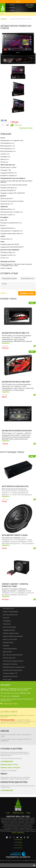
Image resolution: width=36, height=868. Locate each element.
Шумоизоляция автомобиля (13, 636)
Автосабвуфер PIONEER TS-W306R (15, 535)
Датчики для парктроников (13, 655)
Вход (28, 813)
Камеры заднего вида (11, 633)
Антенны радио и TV (10, 673)
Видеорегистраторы (10, 664)
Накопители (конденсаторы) (13, 661)
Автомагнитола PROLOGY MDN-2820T (16, 382)
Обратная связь (18, 813)
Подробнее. (6, 343)
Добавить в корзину (35, 346)
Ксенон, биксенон (9, 658)
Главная (3, 19)
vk (7, 837)
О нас (8, 813)
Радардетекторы (9, 630)
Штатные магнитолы (10, 615)
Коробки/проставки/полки (12, 670)
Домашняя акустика (10, 676)
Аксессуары (7, 679)
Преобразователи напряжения (14, 667)
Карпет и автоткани (10, 639)
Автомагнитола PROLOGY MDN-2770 (16, 333)
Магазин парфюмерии (18, 833)
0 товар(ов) (31, 7)
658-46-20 (18, 842)
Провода (6, 645)
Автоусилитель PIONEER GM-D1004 (15, 486)
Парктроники (7, 652)
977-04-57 (18, 848)
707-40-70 (18, 845)
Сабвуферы (7, 621)
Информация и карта (10, 704)
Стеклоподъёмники (10, 649)
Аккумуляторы (8, 642)
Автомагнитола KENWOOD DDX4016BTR (17, 431)
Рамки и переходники (11, 612)
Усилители (7, 624)
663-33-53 (18, 840)
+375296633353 (7, 761)
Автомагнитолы (8, 608)
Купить (18, 125)
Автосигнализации (10, 627)
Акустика (6, 618)
